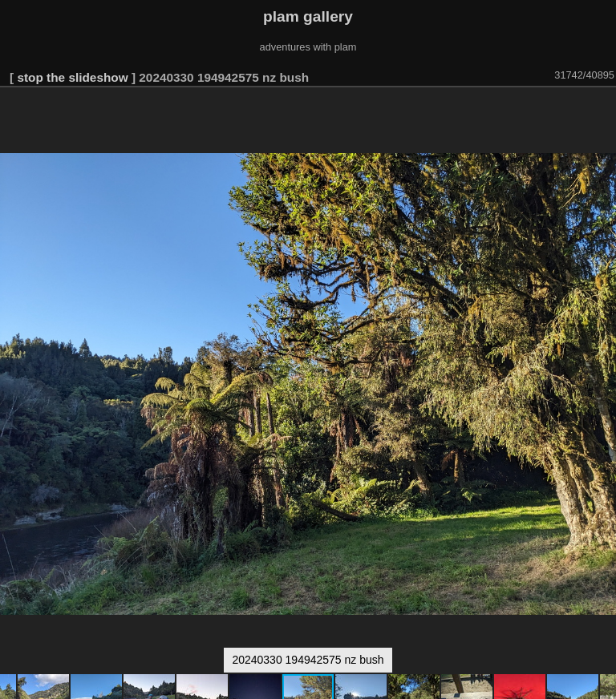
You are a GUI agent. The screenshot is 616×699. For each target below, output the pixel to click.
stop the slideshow (72, 77)
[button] (602, 110)
